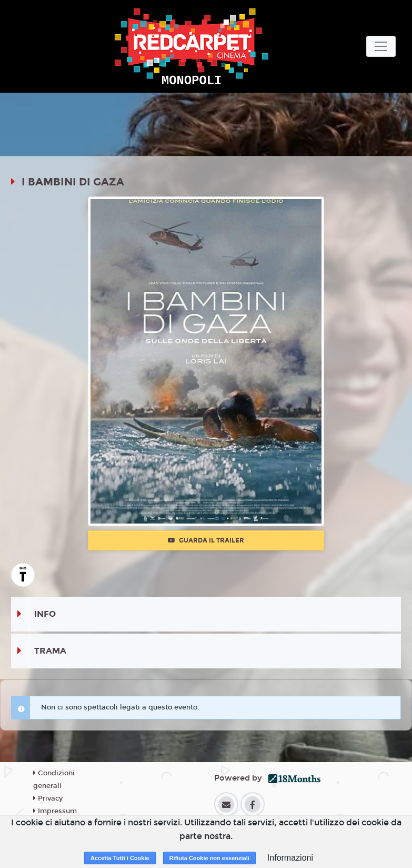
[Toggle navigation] (381, 46)
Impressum (55, 811)
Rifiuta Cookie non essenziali (209, 858)
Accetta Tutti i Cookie (120, 858)
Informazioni (290, 858)
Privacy (48, 798)
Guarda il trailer (206, 540)
